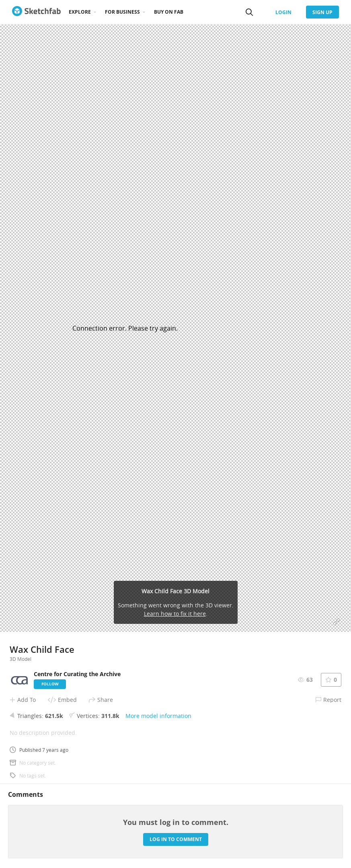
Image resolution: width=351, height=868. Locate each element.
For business (122, 12)
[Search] (249, 12)
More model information (158, 716)
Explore (80, 12)
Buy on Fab (169, 12)
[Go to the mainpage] (36, 12)
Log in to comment (176, 839)
